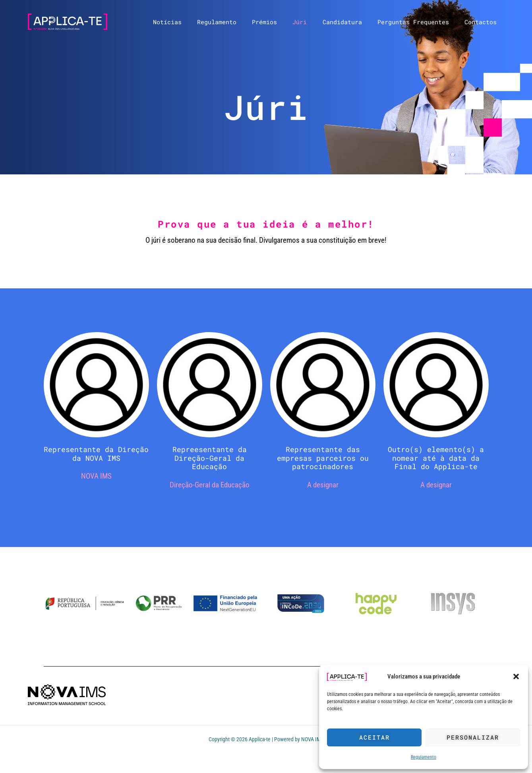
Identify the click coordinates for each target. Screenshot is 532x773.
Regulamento (424, 757)
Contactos (483, 22)
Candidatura (351, 22)
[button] (516, 676)
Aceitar (374, 737)
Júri (313, 22)
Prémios (281, 22)
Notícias (191, 22)
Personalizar (473, 737)
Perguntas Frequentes (419, 22)
